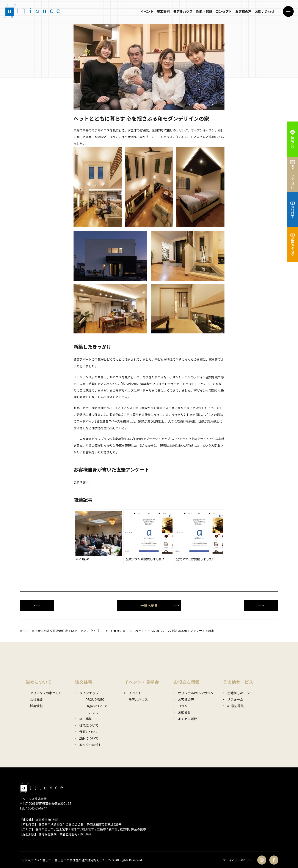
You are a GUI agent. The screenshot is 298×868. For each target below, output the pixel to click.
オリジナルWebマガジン (194, 693)
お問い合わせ (265, 11)
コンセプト (224, 11)
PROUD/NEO (95, 699)
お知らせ (182, 712)
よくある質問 (185, 719)
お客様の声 (243, 11)
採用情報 (34, 706)
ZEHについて (87, 738)
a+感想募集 (233, 706)
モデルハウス (183, 11)
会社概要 (34, 699)
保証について (87, 732)
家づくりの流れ (88, 745)
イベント (147, 11)
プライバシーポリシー (238, 860)
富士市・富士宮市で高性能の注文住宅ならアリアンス (79, 860)
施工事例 (163, 11)
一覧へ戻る (160, 605)
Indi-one (92, 712)
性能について (87, 725)
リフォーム (233, 699)
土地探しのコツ (236, 693)
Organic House (97, 706)
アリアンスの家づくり (44, 693)
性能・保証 (204, 11)
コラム (180, 706)
